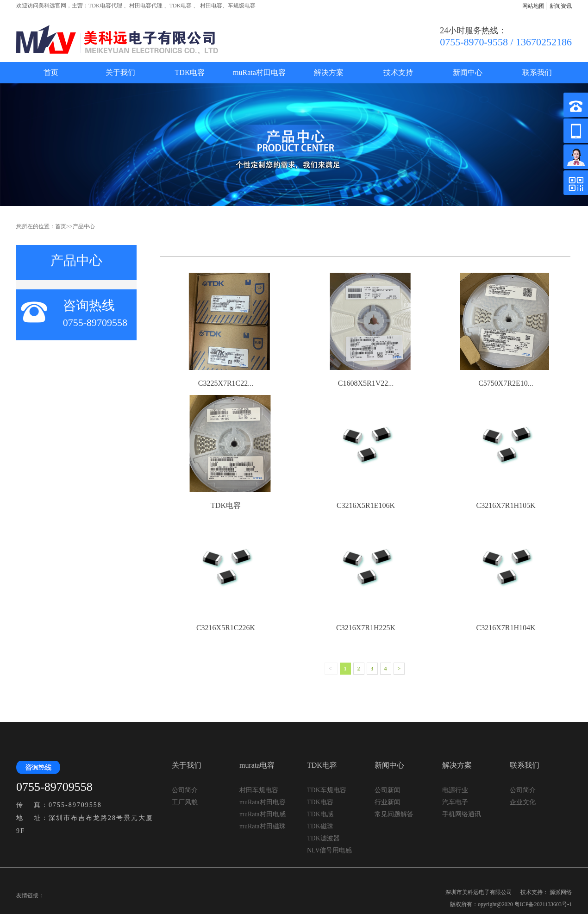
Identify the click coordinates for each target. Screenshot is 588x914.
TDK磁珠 (320, 826)
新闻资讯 (561, 6)
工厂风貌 (185, 802)
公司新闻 (388, 790)
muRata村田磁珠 (263, 826)
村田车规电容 (259, 790)
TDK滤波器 (323, 838)
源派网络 (561, 892)
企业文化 (523, 802)
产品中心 (84, 226)
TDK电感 (320, 814)
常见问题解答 (394, 814)
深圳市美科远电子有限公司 (479, 892)
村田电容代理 (146, 6)
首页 (51, 72)
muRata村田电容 (259, 72)
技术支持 (398, 72)
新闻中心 (468, 72)
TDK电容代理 (105, 6)
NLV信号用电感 (330, 850)
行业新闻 (388, 802)
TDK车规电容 (327, 790)
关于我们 (120, 72)
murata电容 (257, 765)
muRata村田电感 (263, 814)
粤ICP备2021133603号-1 (543, 904)
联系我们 (537, 72)
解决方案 (329, 72)
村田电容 (210, 6)
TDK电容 (181, 6)
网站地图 (533, 6)
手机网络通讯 (462, 814)
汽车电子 (455, 802)
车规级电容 (242, 6)
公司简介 (185, 790)
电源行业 (455, 790)
